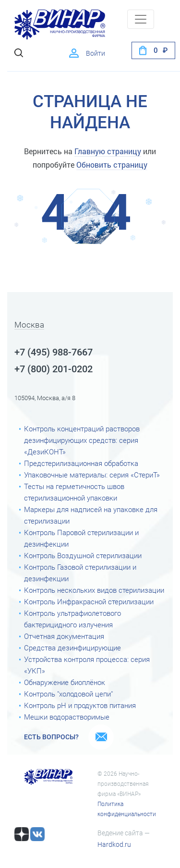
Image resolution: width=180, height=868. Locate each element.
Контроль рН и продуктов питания (80, 706)
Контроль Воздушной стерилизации (83, 556)
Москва (29, 325)
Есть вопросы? (51, 737)
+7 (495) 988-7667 (54, 352)
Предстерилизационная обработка (81, 464)
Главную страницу (108, 151)
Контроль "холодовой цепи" (68, 694)
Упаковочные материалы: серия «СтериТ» (92, 475)
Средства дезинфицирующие (72, 648)
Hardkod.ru (114, 844)
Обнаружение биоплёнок (65, 683)
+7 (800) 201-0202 (54, 369)
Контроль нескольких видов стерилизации (94, 590)
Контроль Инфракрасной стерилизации (89, 602)
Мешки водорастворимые (67, 717)
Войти (96, 53)
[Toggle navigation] (141, 19)
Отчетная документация (64, 636)
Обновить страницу (112, 165)
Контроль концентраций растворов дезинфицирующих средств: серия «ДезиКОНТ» (82, 440)
